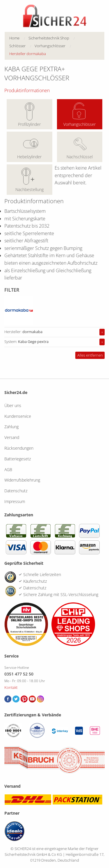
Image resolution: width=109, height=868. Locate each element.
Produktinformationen (27, 90)
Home (14, 38)
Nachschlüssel (80, 157)
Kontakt (11, 687)
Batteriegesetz (18, 459)
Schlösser (17, 46)
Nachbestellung (30, 189)
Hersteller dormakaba (28, 54)
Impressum (15, 501)
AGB (8, 470)
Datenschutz (16, 491)
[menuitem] (19, 38)
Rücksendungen (19, 448)
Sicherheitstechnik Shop (49, 38)
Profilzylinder (29, 124)
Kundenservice (18, 416)
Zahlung (11, 427)
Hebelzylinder (29, 157)
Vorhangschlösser (79, 124)
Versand (12, 437)
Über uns (13, 405)
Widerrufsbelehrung (22, 480)
